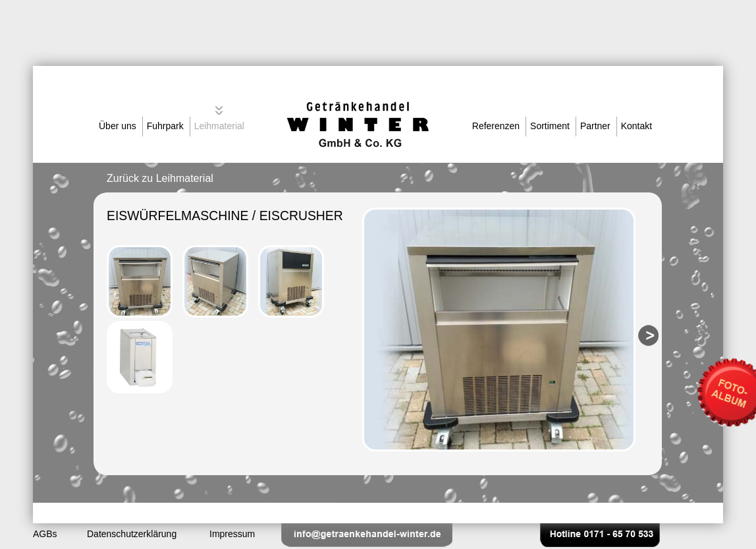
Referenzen (496, 126)
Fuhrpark (165, 126)
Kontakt (636, 126)
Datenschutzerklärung (132, 534)
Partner (595, 126)
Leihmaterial (219, 126)
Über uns (118, 126)
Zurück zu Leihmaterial (160, 178)
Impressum (232, 534)
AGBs (45, 534)
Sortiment (550, 126)
